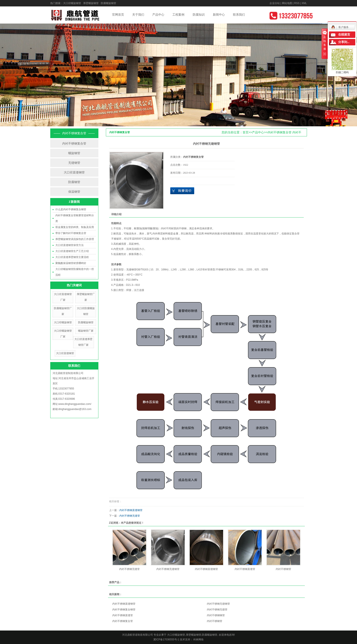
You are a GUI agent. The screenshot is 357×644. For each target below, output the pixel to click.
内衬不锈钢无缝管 (130, 516)
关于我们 (138, 15)
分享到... (344, 42)
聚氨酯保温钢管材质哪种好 (71, 263)
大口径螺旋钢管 (72, 3)
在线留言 (344, 35)
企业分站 (275, 3)
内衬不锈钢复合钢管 (124, 610)
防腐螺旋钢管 (108, 3)
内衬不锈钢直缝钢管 (131, 510)
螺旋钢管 (74, 153)
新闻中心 (219, 15)
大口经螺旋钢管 (63, 322)
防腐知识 (199, 15)
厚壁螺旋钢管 (91, 3)
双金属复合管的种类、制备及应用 (75, 227)
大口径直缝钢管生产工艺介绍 (72, 251)
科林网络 (198, 640)
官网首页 (118, 15)
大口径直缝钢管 (74, 172)
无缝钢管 (74, 163)
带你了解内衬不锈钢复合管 (71, 233)
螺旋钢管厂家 (86, 331)
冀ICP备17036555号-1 (166, 640)
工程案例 (178, 15)
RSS (297, 3)
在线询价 (182, 191)
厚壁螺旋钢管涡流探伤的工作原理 (75, 239)
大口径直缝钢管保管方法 (70, 245)
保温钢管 (74, 192)
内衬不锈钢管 (283, 569)
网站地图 (287, 3)
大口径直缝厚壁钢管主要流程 (72, 257)
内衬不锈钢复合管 (74, 143)
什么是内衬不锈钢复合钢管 (71, 209)
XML (304, 3)
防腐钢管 (74, 182)
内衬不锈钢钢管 (216, 615)
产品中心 (158, 15)
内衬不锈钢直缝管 (245, 569)
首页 (246, 132)
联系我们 (239, 15)
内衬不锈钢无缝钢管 (168, 569)
